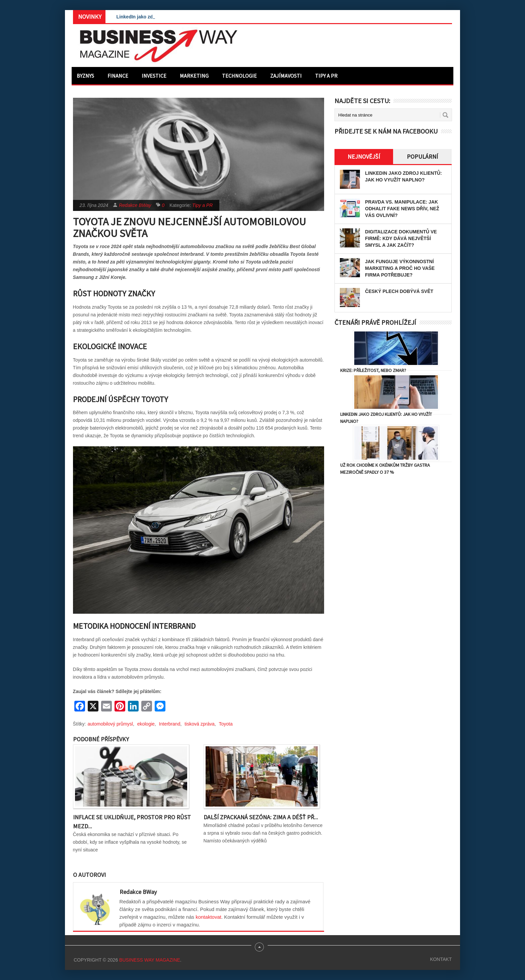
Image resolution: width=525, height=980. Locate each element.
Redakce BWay (135, 205)
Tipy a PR (326, 76)
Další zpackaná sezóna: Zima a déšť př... (261, 817)
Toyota (226, 724)
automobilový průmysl (110, 724)
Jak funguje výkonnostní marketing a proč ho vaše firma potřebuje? (400, 268)
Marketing (194, 76)
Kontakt (441, 959)
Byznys (85, 76)
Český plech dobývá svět (399, 291)
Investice (154, 76)
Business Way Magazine (150, 960)
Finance (118, 76)
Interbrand (170, 724)
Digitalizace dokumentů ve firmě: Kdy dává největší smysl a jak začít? (401, 238)
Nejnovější (364, 157)
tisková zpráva (199, 724)
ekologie (146, 724)
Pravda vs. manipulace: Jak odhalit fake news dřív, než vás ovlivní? (402, 209)
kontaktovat (208, 917)
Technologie (239, 76)
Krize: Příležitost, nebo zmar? (373, 370)
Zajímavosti (286, 76)
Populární (422, 157)
